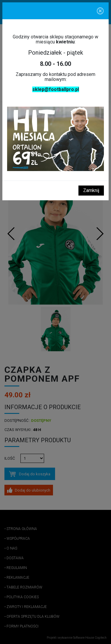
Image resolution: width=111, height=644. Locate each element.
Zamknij (91, 190)
